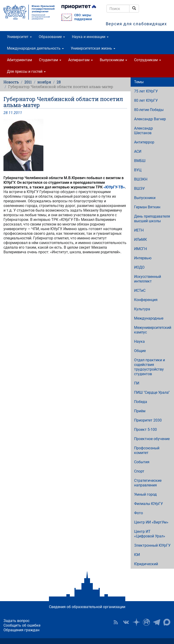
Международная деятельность (35, 48)
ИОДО (139, 267)
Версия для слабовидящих (136, 24)
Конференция (146, 300)
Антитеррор (144, 142)
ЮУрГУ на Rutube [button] (146, 622)
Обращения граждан (21, 630)
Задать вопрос (16, 621)
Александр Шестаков (143, 131)
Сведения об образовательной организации (87, 607)
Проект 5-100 (145, 430)
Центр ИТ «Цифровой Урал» (150, 534)
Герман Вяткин (147, 207)
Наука (139, 341)
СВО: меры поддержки (83, 17)
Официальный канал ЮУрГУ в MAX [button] (167, 622)
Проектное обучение (152, 439)
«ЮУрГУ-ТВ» (114, 187)
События (142, 462)
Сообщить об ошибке (22, 625)
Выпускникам (113, 60)
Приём (140, 411)
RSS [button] (116, 622)
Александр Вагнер (150, 119)
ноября (44, 82)
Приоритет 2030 (148, 420)
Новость (11, 82)
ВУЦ (138, 170)
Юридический (146, 564)
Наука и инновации (90, 37)
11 (11, 113)
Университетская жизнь (93, 48)
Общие (140, 351)
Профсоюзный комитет (147, 450)
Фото (139, 513)
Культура (142, 309)
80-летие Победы (149, 110)
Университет (19, 37)
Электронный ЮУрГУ (152, 545)
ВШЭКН (141, 179)
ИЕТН (139, 230)
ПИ (137, 383)
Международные (149, 318)
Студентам (50, 60)
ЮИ (137, 555)
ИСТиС (140, 290)
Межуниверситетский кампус (153, 330)
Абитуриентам (19, 60)
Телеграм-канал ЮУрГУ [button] (157, 622)
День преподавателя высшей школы (152, 219)
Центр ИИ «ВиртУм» (151, 522)
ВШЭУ (139, 189)
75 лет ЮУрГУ (146, 91)
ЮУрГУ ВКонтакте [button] (126, 622)
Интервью (143, 258)
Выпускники (145, 198)
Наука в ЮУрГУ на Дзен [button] (136, 622)
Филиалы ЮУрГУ (148, 504)
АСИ (138, 151)
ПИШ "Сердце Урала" (152, 392)
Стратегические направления (148, 483)
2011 (28, 82)
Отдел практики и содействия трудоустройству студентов (150, 367)
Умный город (145, 494)
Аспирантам (81, 60)
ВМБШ (140, 161)
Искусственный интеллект (148, 279)
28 (59, 82)
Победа (141, 402)
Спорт (139, 471)
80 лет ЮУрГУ (146, 100)
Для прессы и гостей (26, 71)
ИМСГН (140, 249)
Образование (52, 37)
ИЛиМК (140, 240)
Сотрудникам (148, 60)
